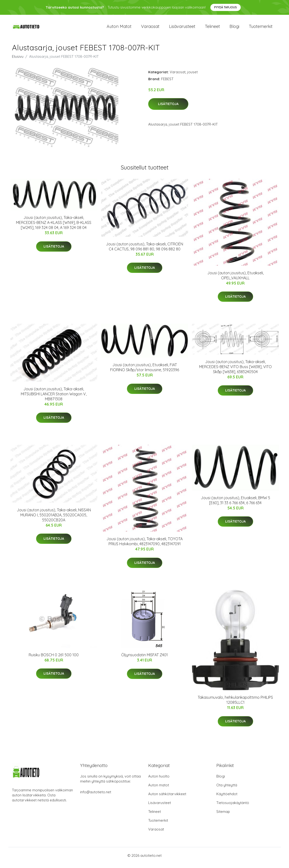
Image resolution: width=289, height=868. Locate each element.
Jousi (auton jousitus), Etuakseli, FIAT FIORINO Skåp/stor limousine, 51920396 (145, 371)
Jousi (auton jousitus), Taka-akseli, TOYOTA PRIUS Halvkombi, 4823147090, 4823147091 (144, 546)
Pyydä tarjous (226, 7)
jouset (192, 76)
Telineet (212, 29)
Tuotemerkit (261, 29)
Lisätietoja (168, 108)
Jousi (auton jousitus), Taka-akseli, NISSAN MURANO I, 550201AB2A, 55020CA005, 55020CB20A (54, 519)
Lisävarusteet (182, 29)
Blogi (234, 29)
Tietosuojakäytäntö (233, 807)
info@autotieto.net (96, 796)
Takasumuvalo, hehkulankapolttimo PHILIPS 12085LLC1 (235, 704)
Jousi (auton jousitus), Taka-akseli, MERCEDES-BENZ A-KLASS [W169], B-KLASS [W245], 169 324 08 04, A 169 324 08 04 (54, 227)
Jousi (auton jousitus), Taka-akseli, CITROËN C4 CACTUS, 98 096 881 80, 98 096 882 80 (144, 251)
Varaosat (150, 29)
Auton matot (119, 29)
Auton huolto (159, 781)
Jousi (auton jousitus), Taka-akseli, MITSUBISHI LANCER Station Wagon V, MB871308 (54, 398)
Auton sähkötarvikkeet (167, 798)
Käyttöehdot (227, 798)
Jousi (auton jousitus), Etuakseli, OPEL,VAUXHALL (235, 279)
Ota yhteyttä (227, 789)
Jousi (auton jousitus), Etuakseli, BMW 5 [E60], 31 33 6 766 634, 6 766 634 (235, 504)
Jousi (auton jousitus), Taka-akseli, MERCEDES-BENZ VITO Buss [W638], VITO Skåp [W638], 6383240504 (235, 371)
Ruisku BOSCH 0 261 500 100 (54, 659)
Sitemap (223, 816)
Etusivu (18, 61)
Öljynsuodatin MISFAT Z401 (144, 659)
